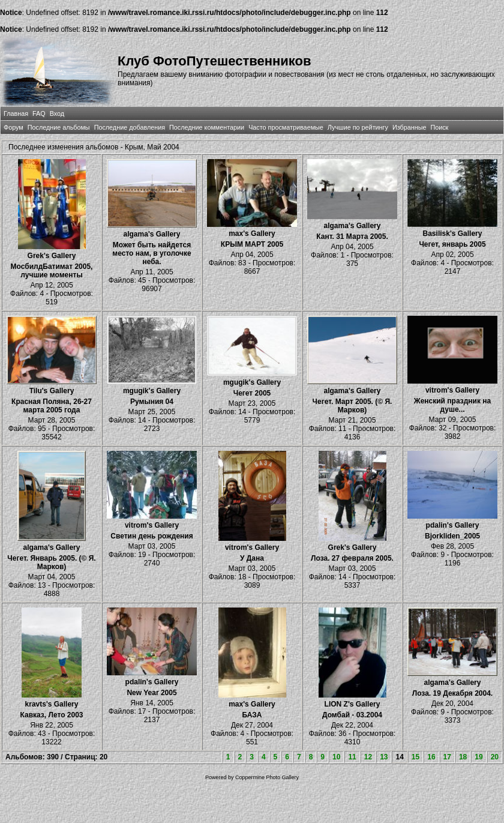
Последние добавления (130, 127)
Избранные (409, 127)
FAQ (39, 113)
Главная (16, 113)
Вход (57, 113)
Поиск (439, 127)
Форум (13, 127)
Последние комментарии (207, 127)
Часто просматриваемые (286, 127)
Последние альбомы (59, 127)
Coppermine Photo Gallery (267, 777)
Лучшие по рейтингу (358, 127)
